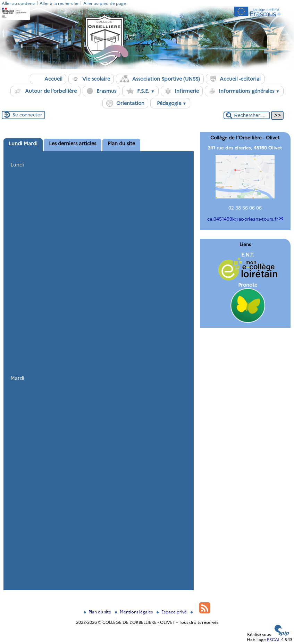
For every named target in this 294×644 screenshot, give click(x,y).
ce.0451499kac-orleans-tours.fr (243, 219)
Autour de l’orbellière (45, 91)
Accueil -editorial (235, 79)
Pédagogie (170, 103)
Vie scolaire (91, 79)
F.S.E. (140, 91)
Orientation (125, 103)
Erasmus (101, 91)
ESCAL (274, 640)
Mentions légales (134, 612)
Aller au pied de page (105, 3)
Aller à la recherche (59, 3)
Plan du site (98, 612)
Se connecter (27, 115)
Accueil (48, 79)
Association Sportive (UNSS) (160, 79)
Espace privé (172, 612)
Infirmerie (182, 91)
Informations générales (244, 91)
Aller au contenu (18, 3)
